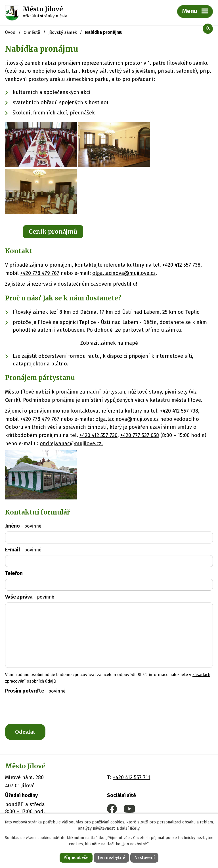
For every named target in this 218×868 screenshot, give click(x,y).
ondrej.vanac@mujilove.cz (71, 444)
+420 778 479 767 (40, 273)
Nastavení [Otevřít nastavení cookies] (145, 857)
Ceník (12, 400)
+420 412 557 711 (132, 778)
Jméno (23, 526)
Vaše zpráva (30, 597)
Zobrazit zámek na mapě (109, 343)
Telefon (14, 573)
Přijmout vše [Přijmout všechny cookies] (76, 857)
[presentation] (46, 710)
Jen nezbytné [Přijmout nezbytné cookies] (111, 857)
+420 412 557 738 (181, 265)
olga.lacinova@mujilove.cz (124, 273)
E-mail (23, 550)
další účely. (130, 828)
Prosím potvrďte (35, 691)
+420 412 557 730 (98, 435)
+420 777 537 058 (140, 435)
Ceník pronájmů (53, 232)
